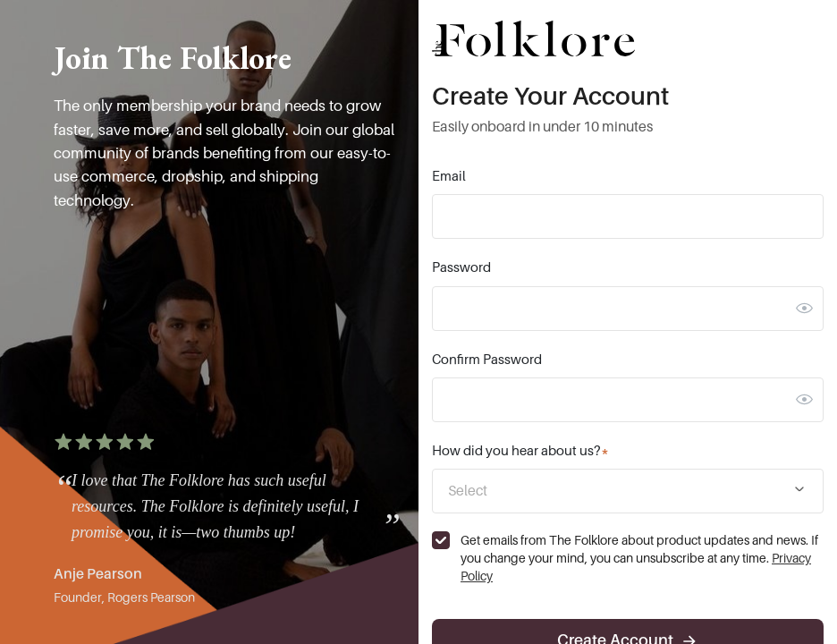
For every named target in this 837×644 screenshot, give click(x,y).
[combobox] (628, 491)
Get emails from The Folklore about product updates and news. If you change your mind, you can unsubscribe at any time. (639, 558)
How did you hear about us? (520, 450)
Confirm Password (487, 360)
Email (449, 176)
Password (461, 267)
